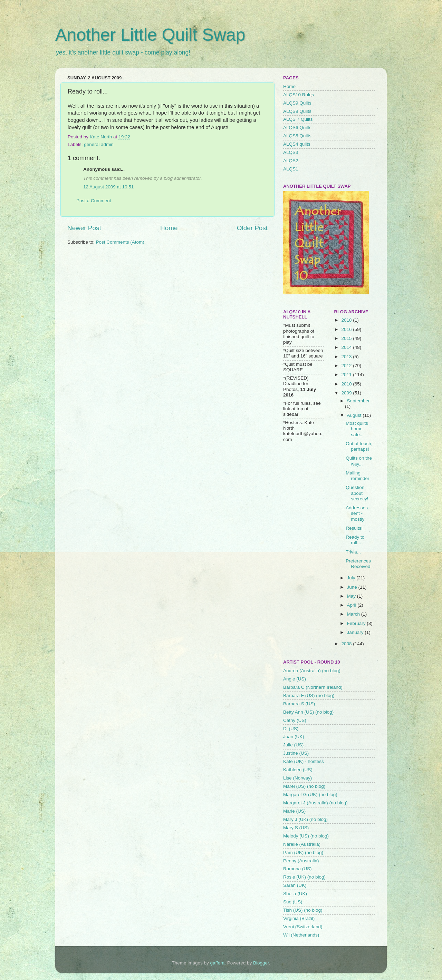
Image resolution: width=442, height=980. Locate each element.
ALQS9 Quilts (297, 103)
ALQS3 (291, 152)
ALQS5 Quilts (297, 136)
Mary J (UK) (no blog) (305, 819)
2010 (347, 384)
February (357, 623)
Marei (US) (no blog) (304, 786)
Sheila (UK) (295, 894)
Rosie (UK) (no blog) (304, 877)
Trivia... (353, 552)
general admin (99, 144)
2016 (347, 329)
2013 (347, 357)
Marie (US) (294, 811)
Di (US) (291, 729)
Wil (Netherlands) (301, 935)
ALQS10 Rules (299, 95)
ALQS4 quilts (297, 144)
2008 (347, 644)
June (353, 587)
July (352, 578)
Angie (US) (295, 679)
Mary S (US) (296, 828)
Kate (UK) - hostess (304, 761)
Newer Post (84, 228)
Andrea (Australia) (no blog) (312, 671)
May (352, 596)
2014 (347, 347)
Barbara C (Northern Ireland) (313, 687)
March (354, 614)
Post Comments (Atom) (120, 242)
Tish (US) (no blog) (303, 910)
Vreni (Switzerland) (303, 927)
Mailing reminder (357, 476)
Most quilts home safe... (357, 429)
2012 (347, 366)
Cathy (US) (295, 720)
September (358, 401)
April (352, 605)
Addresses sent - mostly (357, 513)
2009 (347, 393)
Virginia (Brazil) (299, 918)
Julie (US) (293, 745)
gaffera (218, 963)
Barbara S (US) (299, 704)
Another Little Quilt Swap (150, 35)
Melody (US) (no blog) (306, 836)
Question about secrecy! (357, 493)
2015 (347, 338)
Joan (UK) (294, 737)
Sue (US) (293, 902)
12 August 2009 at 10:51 (108, 187)
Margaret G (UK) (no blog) (310, 795)
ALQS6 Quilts (297, 128)
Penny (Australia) (301, 861)
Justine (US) (296, 753)
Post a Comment (94, 201)
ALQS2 (291, 161)
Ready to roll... (355, 540)
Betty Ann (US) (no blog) (308, 712)
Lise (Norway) (297, 778)
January (356, 632)
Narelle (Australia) (302, 844)
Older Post (252, 228)
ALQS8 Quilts (297, 111)
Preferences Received (358, 564)
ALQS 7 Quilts (298, 119)
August (355, 415)
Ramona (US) (297, 869)
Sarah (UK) (295, 885)
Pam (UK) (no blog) (303, 852)
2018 (347, 320)
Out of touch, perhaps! (359, 446)
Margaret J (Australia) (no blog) (315, 803)
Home (169, 228)
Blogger (261, 963)
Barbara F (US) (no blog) (309, 695)
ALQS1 (291, 169)
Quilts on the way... (359, 461)
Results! (354, 528)
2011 (347, 375)
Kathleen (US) (298, 770)
